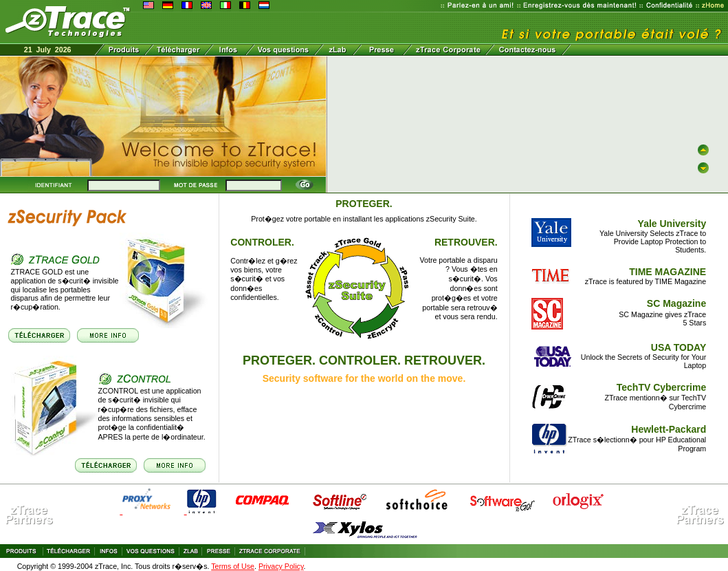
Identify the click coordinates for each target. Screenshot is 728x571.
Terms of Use (233, 566)
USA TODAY (679, 347)
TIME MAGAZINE (668, 272)
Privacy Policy (281, 566)
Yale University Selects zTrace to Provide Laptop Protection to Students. (653, 241)
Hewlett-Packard (669, 429)
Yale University (672, 224)
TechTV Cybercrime (661, 387)
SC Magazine (676, 303)
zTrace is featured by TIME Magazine (646, 281)
